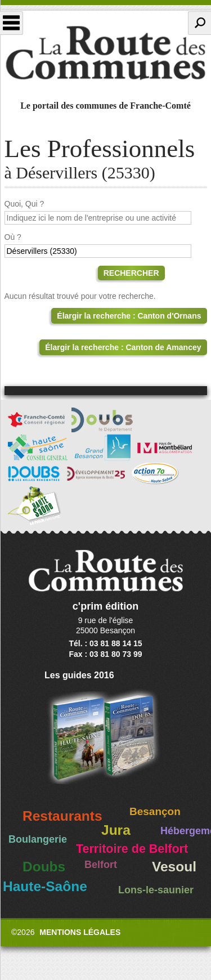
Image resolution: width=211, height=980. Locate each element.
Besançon (155, 811)
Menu (12, 23)
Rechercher (131, 273)
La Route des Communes (105, 53)
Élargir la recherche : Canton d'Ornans (129, 316)
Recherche (199, 23)
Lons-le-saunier (156, 890)
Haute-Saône (45, 886)
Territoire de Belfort (132, 849)
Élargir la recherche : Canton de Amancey (123, 347)
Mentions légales (80, 932)
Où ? (13, 237)
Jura (116, 830)
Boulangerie (38, 839)
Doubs (44, 867)
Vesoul (174, 867)
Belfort (101, 865)
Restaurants (62, 816)
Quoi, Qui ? (24, 204)
